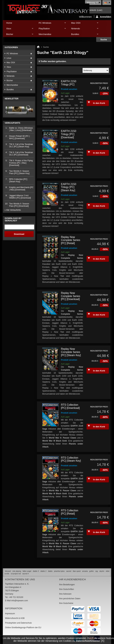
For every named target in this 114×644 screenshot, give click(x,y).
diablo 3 (36, 571)
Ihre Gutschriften (66, 589)
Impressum (10, 614)
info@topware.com (19, 601)
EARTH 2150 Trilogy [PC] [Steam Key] (69, 187)
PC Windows (51, 24)
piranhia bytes (59, 571)
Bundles (83, 35)
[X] (103, 641)
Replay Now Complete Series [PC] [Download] (70, 296)
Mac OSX (83, 24)
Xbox (18, 29)
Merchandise (45, 34)
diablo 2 (43, 571)
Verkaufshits (12, 123)
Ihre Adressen (65, 594)
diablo (50, 571)
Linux (9, 58)
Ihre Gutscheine (66, 603)
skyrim (102, 571)
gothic (92, 571)
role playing (17, 571)
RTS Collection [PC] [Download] (70, 406)
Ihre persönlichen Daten (70, 599)
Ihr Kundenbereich (72, 579)
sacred (69, 571)
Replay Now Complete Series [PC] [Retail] (70, 240)
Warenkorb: (94, 10)
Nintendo (83, 29)
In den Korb (96, 103)
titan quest (77, 571)
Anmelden (104, 17)
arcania (85, 571)
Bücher (18, 35)
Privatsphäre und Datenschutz (18, 623)
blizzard (8, 571)
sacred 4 (25, 574)
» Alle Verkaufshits (13, 210)
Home (9, 23)
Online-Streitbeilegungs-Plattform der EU (23, 628)
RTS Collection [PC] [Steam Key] (71, 459)
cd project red (16, 574)
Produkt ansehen (69, 89)
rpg (97, 571)
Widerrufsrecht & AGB (15, 618)
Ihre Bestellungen (67, 585)
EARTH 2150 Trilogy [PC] (69, 83)
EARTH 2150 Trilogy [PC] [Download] (69, 134)
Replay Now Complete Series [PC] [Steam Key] (71, 352)
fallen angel (27, 571)
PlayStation (51, 29)
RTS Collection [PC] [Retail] (70, 512)
